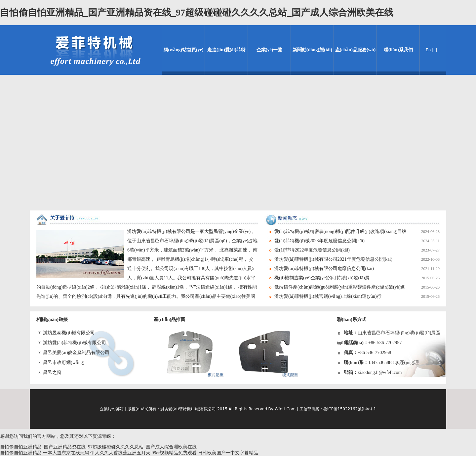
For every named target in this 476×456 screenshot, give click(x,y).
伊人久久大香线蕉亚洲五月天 (120, 453)
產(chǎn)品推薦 (169, 319)
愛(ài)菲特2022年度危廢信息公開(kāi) (357, 250)
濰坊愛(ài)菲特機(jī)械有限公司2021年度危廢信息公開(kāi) (357, 259)
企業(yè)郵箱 (112, 409)
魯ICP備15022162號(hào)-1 (350, 409)
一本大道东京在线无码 (66, 453)
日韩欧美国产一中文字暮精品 (228, 453)
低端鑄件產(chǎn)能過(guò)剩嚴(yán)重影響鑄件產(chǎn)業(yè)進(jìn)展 (352, 287)
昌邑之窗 (52, 372)
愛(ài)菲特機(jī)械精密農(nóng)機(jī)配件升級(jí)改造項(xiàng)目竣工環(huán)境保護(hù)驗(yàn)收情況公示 (352, 232)
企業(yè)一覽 (270, 50)
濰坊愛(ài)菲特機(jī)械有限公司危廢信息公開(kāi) (357, 269)
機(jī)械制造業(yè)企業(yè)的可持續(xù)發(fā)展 (357, 278)
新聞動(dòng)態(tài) (312, 50)
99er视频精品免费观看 (174, 453)
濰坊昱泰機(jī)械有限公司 (69, 333)
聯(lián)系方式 (352, 319)
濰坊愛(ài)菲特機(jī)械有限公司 (75, 343)
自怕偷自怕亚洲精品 (21, 453)
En (428, 50)
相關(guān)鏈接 (52, 319)
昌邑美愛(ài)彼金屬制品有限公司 (76, 353)
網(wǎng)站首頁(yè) (184, 50)
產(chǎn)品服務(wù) (355, 50)
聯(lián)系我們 (398, 50)
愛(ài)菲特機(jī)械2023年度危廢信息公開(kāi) (357, 241)
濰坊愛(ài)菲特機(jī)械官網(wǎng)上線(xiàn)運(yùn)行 (357, 296)
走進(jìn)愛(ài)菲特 (226, 50)
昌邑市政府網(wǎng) (64, 363)
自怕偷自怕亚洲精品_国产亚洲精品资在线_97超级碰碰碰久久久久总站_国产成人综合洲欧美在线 (197, 12)
